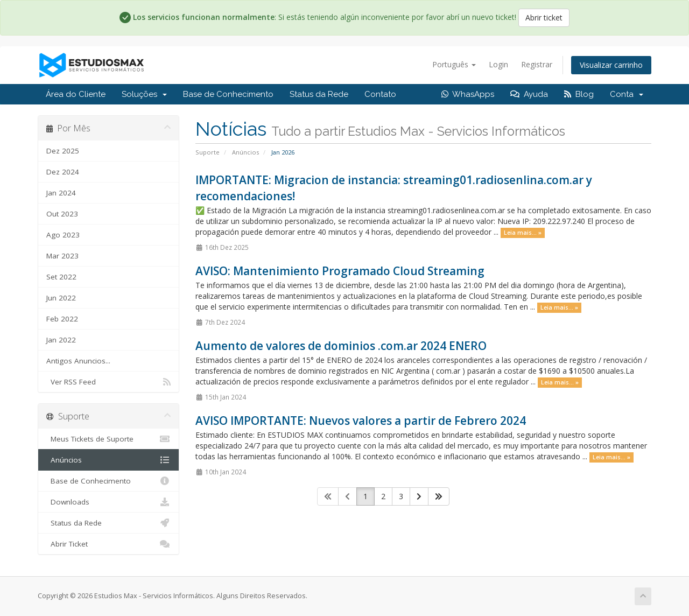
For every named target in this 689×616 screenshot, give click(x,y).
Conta (627, 94)
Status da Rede (319, 94)
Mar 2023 (62, 256)
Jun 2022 (61, 298)
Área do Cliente (76, 94)
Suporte (208, 152)
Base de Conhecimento (228, 94)
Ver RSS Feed (108, 382)
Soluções (144, 94)
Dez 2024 (63, 172)
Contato (380, 94)
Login (498, 64)
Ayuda (529, 94)
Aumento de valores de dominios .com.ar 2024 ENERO (341, 346)
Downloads (108, 502)
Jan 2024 (61, 193)
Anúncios (245, 152)
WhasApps (468, 94)
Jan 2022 (61, 340)
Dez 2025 (63, 151)
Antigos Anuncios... (78, 361)
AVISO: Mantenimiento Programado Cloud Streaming (340, 271)
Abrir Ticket (108, 544)
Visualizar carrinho (611, 65)
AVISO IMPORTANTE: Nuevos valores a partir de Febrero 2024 (361, 421)
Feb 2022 (62, 319)
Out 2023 (62, 214)
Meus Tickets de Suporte (108, 439)
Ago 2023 (63, 235)
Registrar (537, 64)
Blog (579, 94)
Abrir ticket (544, 17)
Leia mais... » (523, 233)
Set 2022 (61, 277)
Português (454, 64)
